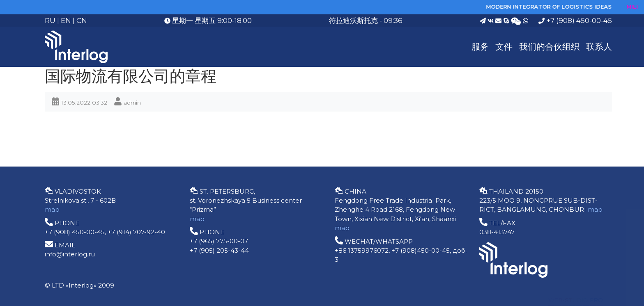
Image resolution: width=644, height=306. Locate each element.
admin (132, 103)
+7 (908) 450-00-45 (575, 21)
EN (66, 21)
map (52, 209)
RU (50, 21)
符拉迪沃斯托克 (353, 21)
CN (82, 21)
